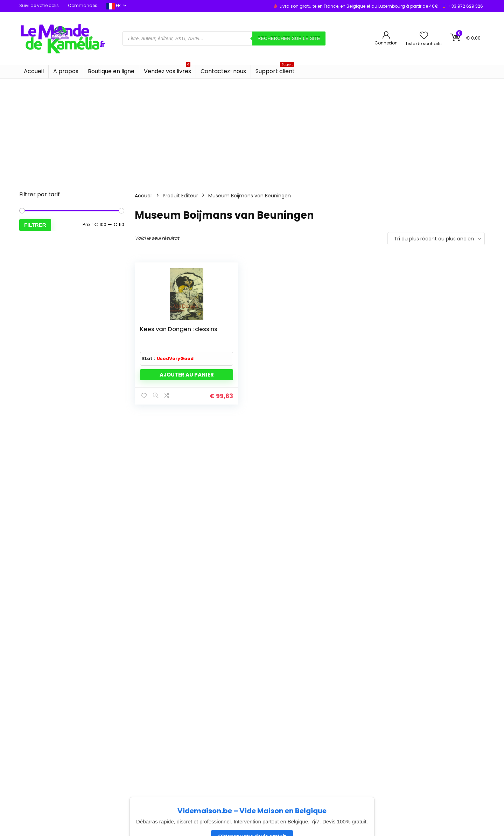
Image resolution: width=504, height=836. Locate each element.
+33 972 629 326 (466, 6)
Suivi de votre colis (39, 5)
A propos (66, 71)
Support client (275, 70)
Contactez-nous (223, 71)
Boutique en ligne (111, 71)
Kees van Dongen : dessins (153, 336)
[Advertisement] (252, 131)
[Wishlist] (424, 36)
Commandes (83, 5)
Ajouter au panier (167, 387)
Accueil (34, 71)
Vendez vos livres (167, 70)
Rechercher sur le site (289, 38)
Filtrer (35, 225)
